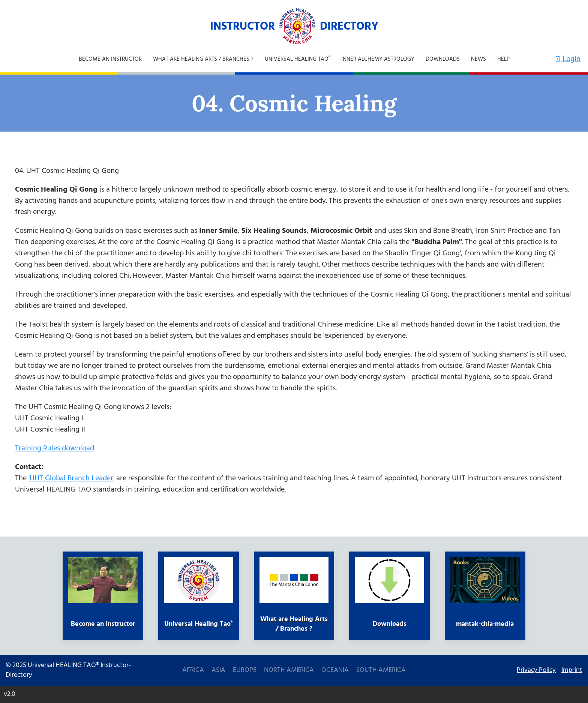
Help (503, 59)
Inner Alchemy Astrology (378, 59)
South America (381, 670)
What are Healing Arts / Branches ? (203, 59)
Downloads (443, 59)
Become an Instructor (110, 59)
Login (567, 59)
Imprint (572, 670)
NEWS (478, 59)
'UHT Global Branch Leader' (71, 478)
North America (289, 670)
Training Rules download (55, 448)
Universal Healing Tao (297, 59)
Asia (218, 670)
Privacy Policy (536, 670)
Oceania (335, 670)
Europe (245, 670)
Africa (193, 670)
